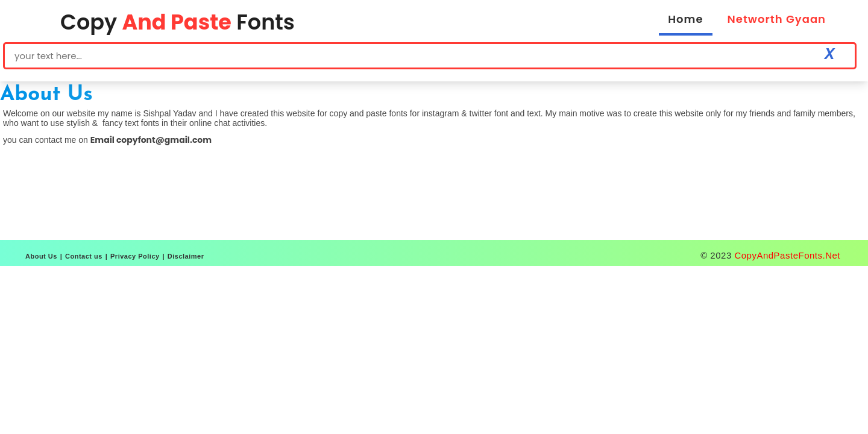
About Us (41, 256)
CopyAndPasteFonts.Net (787, 255)
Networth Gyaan (777, 19)
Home (685, 19)
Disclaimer (186, 256)
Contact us (84, 256)
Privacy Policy (135, 256)
